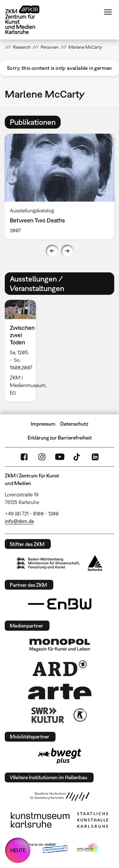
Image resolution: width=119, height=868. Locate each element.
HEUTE (18, 850)
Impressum (43, 424)
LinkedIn (95, 457)
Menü (108, 12)
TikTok (77, 457)
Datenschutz (74, 424)
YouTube (60, 457)
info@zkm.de (19, 521)
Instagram (42, 457)
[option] (23, 351)
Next (67, 251)
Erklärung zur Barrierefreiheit (60, 438)
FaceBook (24, 457)
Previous (52, 251)
